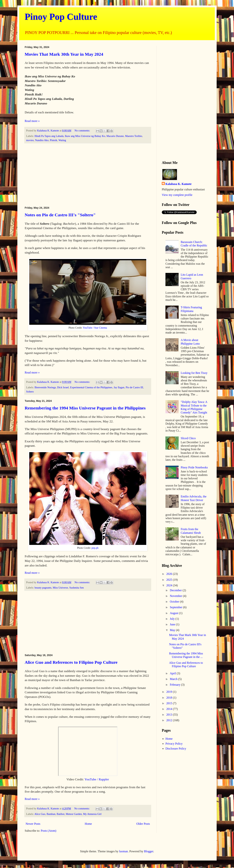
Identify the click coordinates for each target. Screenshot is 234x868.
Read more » (32, 121)
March (174, 679)
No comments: (83, 131)
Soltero (30, 392)
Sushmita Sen (77, 588)
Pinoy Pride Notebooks (194, 467)
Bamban (51, 814)
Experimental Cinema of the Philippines (91, 387)
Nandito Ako (42, 140)
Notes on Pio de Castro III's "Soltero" (60, 215)
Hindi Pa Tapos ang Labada (49, 136)
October (175, 602)
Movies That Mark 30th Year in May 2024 (64, 54)
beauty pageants (43, 588)
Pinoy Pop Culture (61, 17)
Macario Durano (115, 136)
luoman (124, 851)
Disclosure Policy (176, 749)
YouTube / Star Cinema (95, 328)
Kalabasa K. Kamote (179, 184)
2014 (170, 709)
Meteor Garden (74, 814)
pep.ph (95, 548)
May (173, 630)
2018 (170, 698)
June (173, 624)
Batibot (61, 814)
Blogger (149, 851)
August (174, 613)
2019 (170, 692)
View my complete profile (177, 195)
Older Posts (143, 824)
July (173, 619)
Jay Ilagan (119, 387)
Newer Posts (33, 824)
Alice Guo (40, 814)
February (175, 685)
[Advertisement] (88, 175)
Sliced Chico (188, 438)
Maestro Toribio (134, 136)
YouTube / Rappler (97, 779)
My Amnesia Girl (92, 814)
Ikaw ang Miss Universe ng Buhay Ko (85, 136)
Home (88, 824)
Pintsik (54, 140)
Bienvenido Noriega (45, 387)
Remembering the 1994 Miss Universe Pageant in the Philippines (85, 408)
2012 (170, 720)
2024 (170, 585)
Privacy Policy (174, 744)
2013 (170, 715)
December (176, 590)
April (173, 673)
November (176, 596)
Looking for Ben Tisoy (194, 373)
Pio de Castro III (134, 387)
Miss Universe (60, 588)
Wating (62, 140)
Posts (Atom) (49, 831)
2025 (170, 580)
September (176, 607)
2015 (170, 703)
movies (30, 140)
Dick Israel (63, 387)
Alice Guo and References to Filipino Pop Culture (71, 662)
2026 (170, 574)
